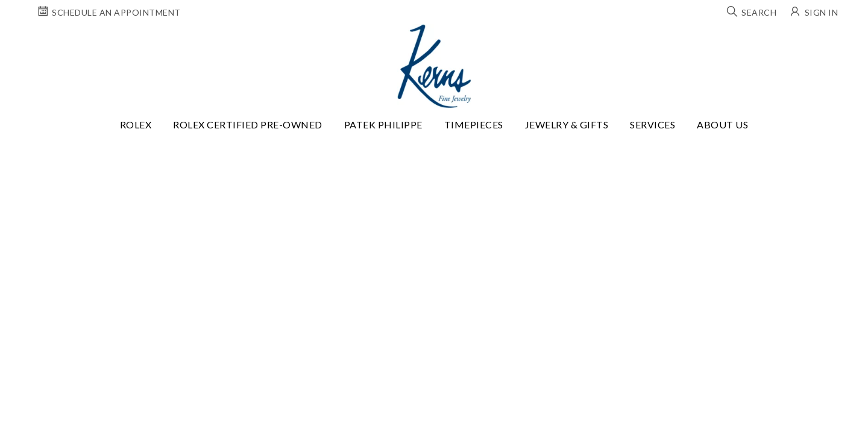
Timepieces (474, 124)
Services (653, 124)
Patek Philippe (383, 124)
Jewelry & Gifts (567, 124)
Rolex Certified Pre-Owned (248, 124)
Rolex (136, 124)
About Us (722, 124)
